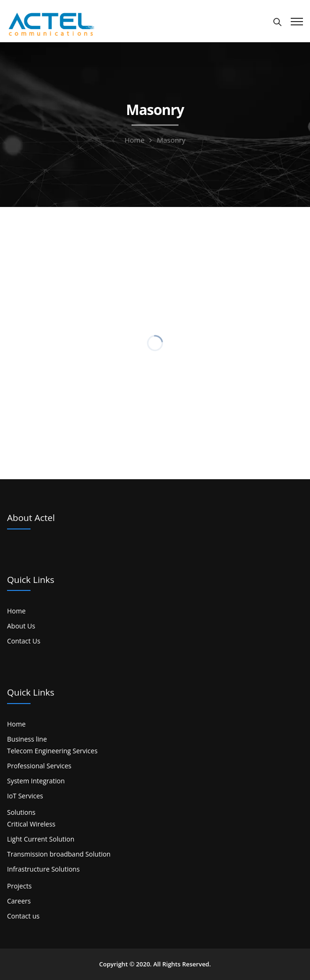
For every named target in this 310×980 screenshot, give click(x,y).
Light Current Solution (41, 839)
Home (134, 140)
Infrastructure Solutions (43, 869)
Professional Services (39, 766)
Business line (27, 739)
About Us (21, 626)
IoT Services (25, 796)
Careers (19, 901)
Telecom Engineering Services (52, 751)
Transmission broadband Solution (59, 854)
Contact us (23, 916)
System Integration (36, 781)
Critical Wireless (31, 824)
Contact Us (24, 641)
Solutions (21, 812)
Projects (19, 886)
